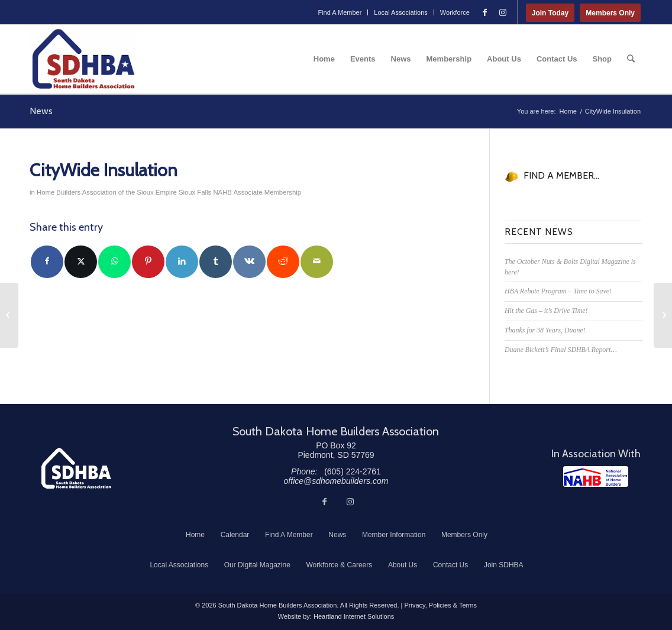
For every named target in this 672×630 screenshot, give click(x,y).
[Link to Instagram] (503, 12)
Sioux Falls (195, 192)
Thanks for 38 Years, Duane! (545, 330)
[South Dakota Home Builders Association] (83, 59)
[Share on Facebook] (47, 262)
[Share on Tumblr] (216, 262)
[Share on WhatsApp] (114, 262)
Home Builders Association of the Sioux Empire (107, 192)
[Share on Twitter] (81, 262)
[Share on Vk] (249, 262)
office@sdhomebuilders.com (336, 481)
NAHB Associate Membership (257, 192)
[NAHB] (596, 476)
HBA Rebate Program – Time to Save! (558, 291)
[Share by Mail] (317, 262)
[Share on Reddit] (283, 262)
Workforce (455, 12)
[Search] (631, 59)
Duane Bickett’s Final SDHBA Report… (561, 350)
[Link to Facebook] (485, 12)
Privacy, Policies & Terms (440, 605)
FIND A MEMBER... (561, 175)
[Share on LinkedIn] (182, 262)
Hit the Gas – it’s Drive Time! (546, 311)
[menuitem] (340, 12)
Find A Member (340, 12)
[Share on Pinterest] (148, 262)
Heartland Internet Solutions (354, 616)
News (41, 111)
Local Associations (401, 12)
